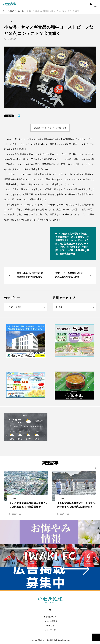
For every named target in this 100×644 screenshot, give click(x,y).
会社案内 (50, 626)
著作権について (50, 617)
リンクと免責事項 (50, 621)
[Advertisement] (74, 431)
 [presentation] (94, 468)
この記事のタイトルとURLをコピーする (50, 128)
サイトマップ (50, 630)
